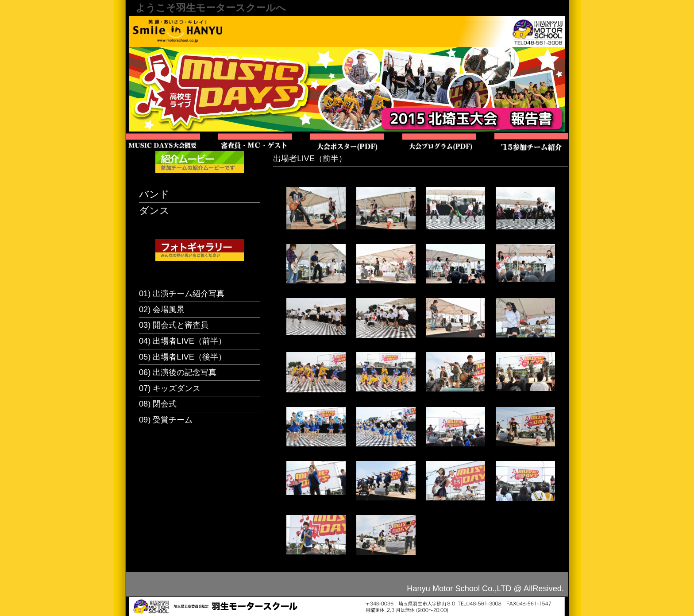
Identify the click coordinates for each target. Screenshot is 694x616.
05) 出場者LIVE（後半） (183, 357)
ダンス (154, 211)
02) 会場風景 (162, 310)
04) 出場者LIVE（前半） (183, 341)
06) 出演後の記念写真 (178, 372)
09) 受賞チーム (166, 420)
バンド (154, 194)
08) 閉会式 (158, 404)
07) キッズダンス (170, 388)
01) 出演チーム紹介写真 (182, 294)
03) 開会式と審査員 (174, 325)
